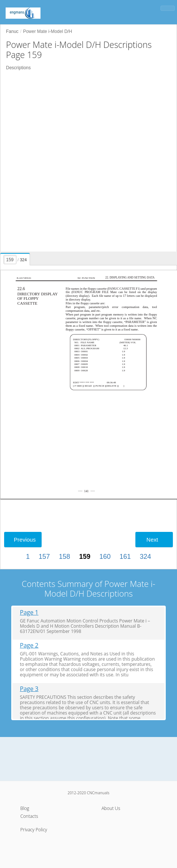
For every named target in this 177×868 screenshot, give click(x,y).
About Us (111, 808)
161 (125, 557)
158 (64, 557)
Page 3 (29, 689)
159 (85, 557)
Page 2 (29, 645)
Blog (25, 808)
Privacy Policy (34, 830)
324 (145, 557)
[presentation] (15, 258)
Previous (25, 540)
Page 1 (29, 613)
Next (152, 540)
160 (105, 557)
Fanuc (12, 31)
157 (44, 557)
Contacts (29, 816)
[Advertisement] (88, 161)
